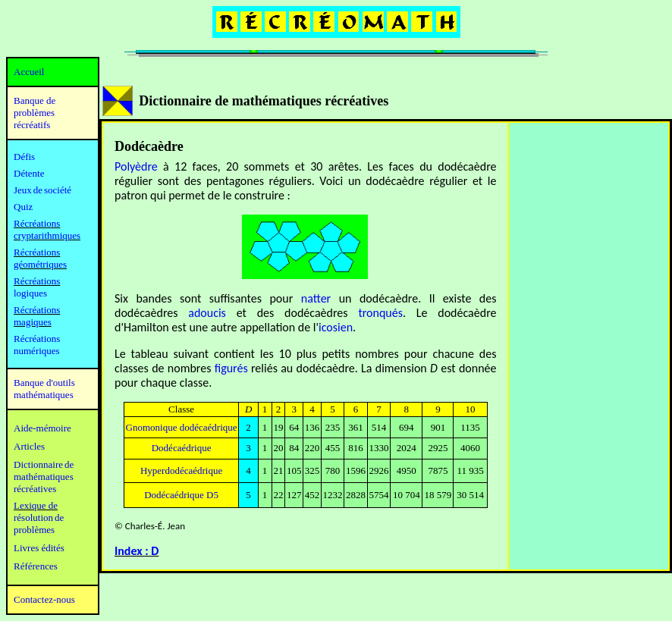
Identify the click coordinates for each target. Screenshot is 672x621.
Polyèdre (136, 166)
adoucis (207, 313)
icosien (336, 327)
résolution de (39, 517)
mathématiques (44, 477)
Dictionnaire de (44, 464)
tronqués (380, 313)
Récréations (37, 281)
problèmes (34, 530)
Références (36, 566)
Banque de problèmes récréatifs (35, 113)
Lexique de (36, 505)
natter (316, 298)
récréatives (35, 489)
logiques (30, 293)
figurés (231, 368)
